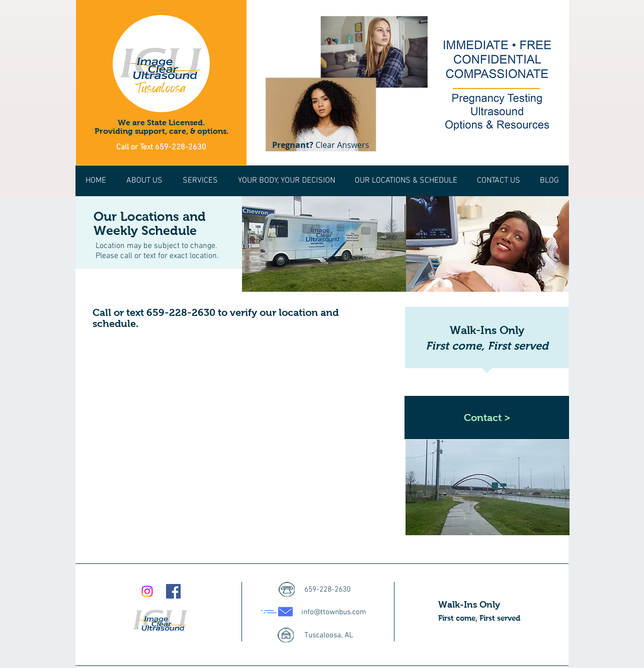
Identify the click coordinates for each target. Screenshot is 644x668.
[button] (406, 181)
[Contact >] (487, 418)
